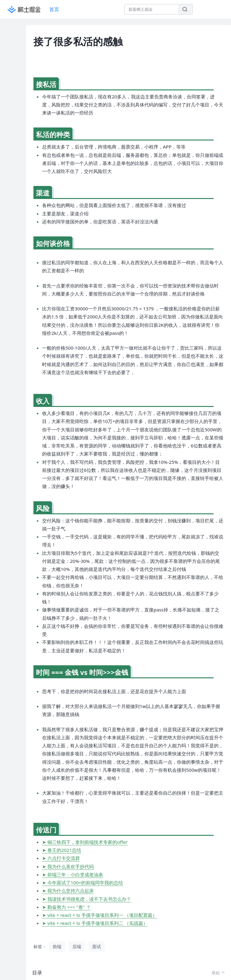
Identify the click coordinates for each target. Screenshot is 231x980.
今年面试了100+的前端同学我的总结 (85, 883)
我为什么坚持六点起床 (71, 891)
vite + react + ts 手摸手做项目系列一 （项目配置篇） (102, 915)
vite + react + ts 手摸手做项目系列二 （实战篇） (98, 923)
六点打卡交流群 (64, 858)
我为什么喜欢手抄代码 (71, 866)
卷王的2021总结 (64, 850)
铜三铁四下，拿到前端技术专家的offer (87, 842)
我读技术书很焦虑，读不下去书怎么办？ (89, 899)
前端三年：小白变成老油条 (75, 874)
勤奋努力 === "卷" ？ (69, 907)
